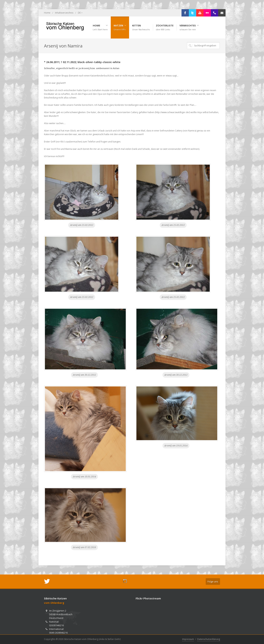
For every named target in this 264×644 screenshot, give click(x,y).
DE (80, 13)
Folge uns (213, 581)
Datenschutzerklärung (209, 639)
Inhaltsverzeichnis (64, 13)
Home (47, 13)
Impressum (188, 639)
